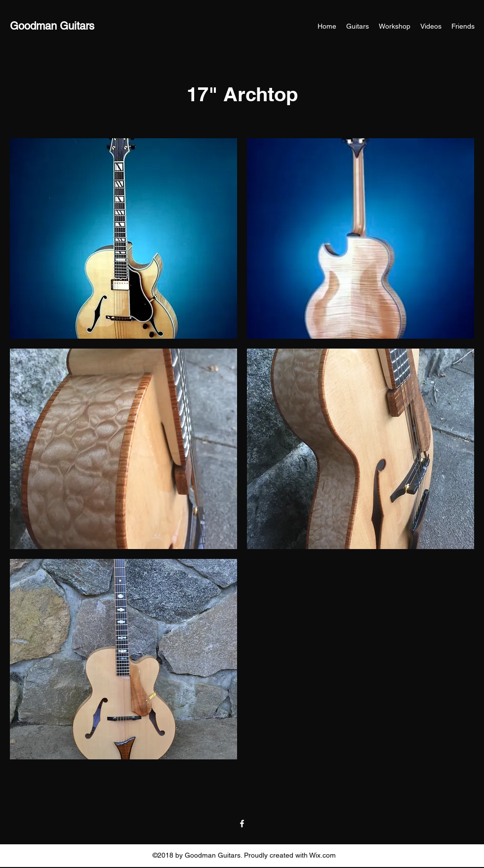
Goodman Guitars (52, 26)
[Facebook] (242, 824)
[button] (123, 238)
